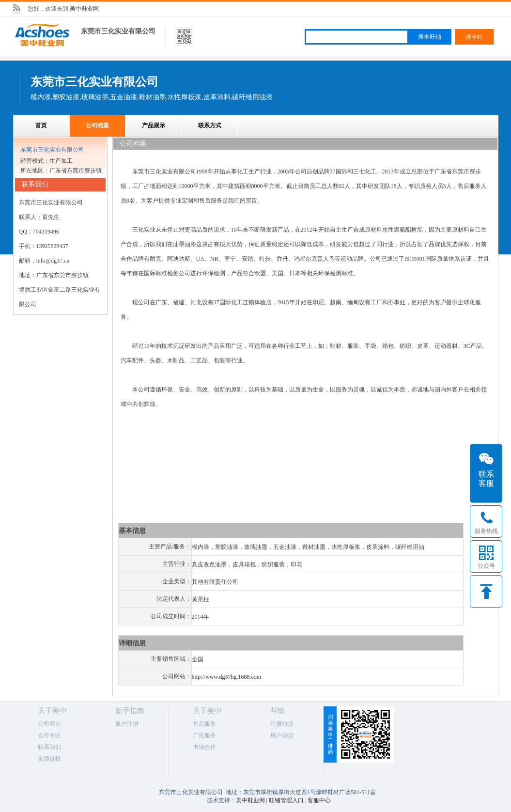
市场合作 (204, 747)
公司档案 (97, 125)
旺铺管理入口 (286, 800)
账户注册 (127, 724)
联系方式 (210, 125)
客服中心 (319, 800)
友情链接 (49, 759)
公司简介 (49, 724)
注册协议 (282, 724)
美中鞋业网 (84, 9)
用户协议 (282, 735)
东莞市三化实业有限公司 (118, 31)
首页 (41, 125)
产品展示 (154, 125)
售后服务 (204, 724)
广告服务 (204, 735)
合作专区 (49, 735)
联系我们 (49, 747)
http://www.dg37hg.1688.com (227, 677)
